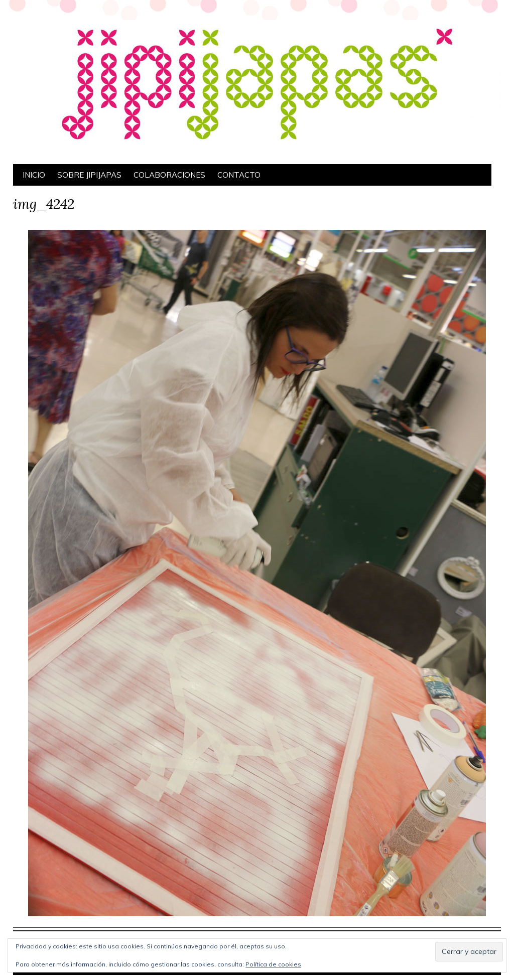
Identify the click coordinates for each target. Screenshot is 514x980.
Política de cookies (273, 964)
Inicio (34, 175)
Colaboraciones (169, 175)
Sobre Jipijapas (89, 175)
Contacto (239, 175)
